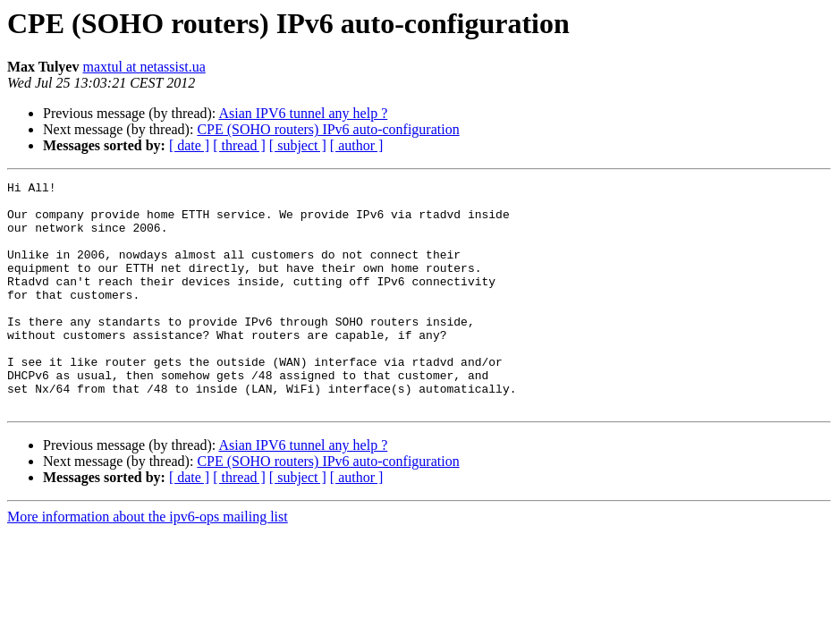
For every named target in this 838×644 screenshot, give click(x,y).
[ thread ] (239, 145)
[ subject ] (298, 145)
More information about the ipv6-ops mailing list (148, 562)
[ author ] (357, 145)
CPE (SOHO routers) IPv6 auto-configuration (328, 129)
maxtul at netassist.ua (144, 67)
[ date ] (189, 145)
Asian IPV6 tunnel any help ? (303, 113)
